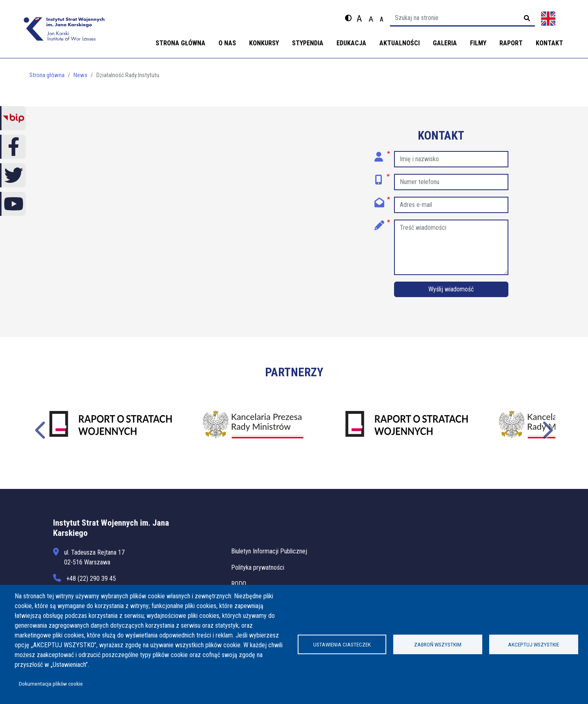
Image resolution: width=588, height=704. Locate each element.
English (548, 19)
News (80, 75)
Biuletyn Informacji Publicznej (269, 551)
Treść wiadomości (382, 222)
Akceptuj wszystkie (533, 644)
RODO (239, 584)
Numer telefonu (382, 177)
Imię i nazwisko (382, 154)
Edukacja (351, 43)
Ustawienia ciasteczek (342, 644)
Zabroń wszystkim (438, 644)
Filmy (478, 43)
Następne (547, 429)
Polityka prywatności (258, 567)
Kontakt (549, 43)
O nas (227, 43)
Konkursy (264, 43)
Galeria (445, 43)
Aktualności (400, 43)
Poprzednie (41, 429)
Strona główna (180, 43)
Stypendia (308, 43)
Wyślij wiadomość (451, 289)
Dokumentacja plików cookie (51, 684)
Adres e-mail (382, 200)
